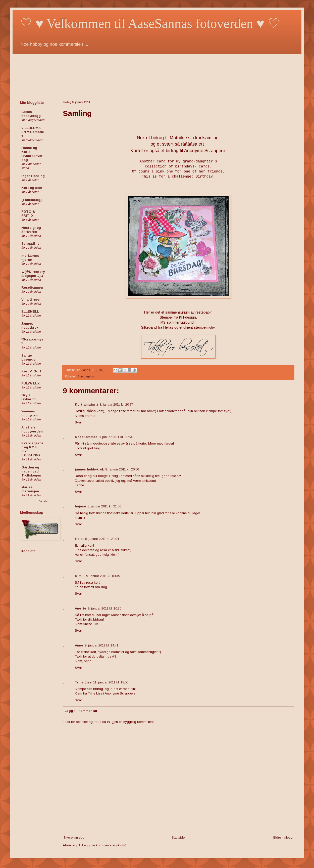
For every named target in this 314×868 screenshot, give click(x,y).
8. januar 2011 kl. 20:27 (116, 404)
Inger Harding (33, 176)
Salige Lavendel (29, 357)
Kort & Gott (31, 371)
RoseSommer (86, 437)
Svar (78, 422)
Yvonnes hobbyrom (30, 413)
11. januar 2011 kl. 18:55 (111, 682)
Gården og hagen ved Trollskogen (31, 471)
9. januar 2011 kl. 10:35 (104, 608)
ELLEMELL (30, 311)
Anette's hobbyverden (32, 429)
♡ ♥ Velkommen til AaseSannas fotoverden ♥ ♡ (150, 23)
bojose (80, 506)
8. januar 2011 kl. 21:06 (104, 506)
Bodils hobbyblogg (31, 114)
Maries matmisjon (30, 489)
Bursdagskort (86, 376)
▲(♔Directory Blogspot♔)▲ (33, 274)
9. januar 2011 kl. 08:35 (103, 576)
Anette (81, 608)
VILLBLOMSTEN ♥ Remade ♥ (33, 132)
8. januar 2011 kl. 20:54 (116, 437)
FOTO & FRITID (28, 214)
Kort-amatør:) (86, 404)
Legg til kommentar (81, 711)
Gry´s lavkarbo (28, 397)
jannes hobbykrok (89, 469)
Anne (79, 645)
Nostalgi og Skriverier (31, 230)
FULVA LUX (31, 383)
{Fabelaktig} (32, 200)
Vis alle (44, 501)
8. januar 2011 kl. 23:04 (102, 539)
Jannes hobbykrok (30, 325)
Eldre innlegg (283, 837)
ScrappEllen (31, 244)
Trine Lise (83, 682)
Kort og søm (32, 188)
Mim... (80, 576)
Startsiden (179, 837)
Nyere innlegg (74, 837)
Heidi (79, 539)
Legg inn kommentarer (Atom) (104, 845)
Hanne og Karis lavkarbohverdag (32, 154)
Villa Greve (31, 300)
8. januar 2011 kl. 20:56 (122, 469)
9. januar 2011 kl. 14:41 (101, 645)
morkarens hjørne (30, 258)
